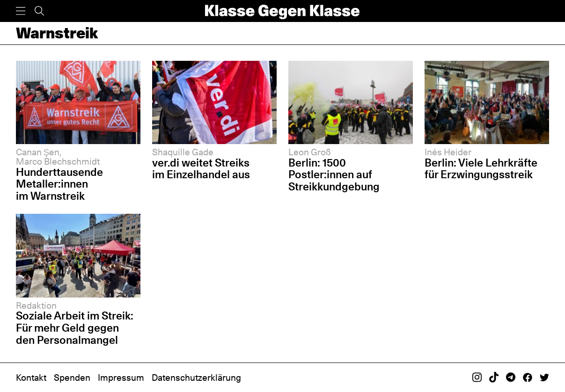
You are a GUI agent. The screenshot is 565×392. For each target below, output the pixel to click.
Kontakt (31, 377)
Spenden (72, 377)
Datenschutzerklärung (196, 377)
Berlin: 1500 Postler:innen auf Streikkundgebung (334, 175)
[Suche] (39, 11)
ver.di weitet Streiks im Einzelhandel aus (201, 169)
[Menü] (21, 11)
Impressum (121, 377)
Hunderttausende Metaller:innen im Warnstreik (59, 184)
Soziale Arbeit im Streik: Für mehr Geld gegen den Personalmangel (75, 328)
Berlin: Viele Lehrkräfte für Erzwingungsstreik (481, 169)
